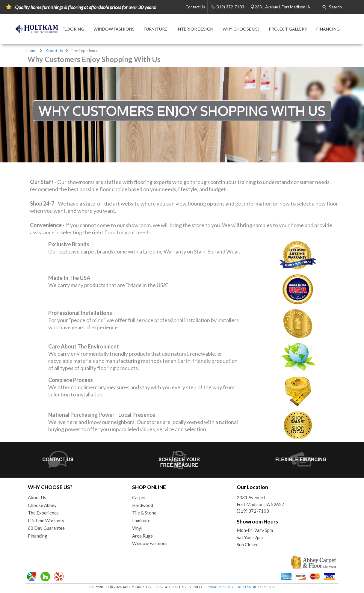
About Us (54, 51)
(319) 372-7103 (253, 511)
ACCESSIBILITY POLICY (256, 587)
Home (31, 51)
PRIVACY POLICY (220, 587)
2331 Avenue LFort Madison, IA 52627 (260, 501)
